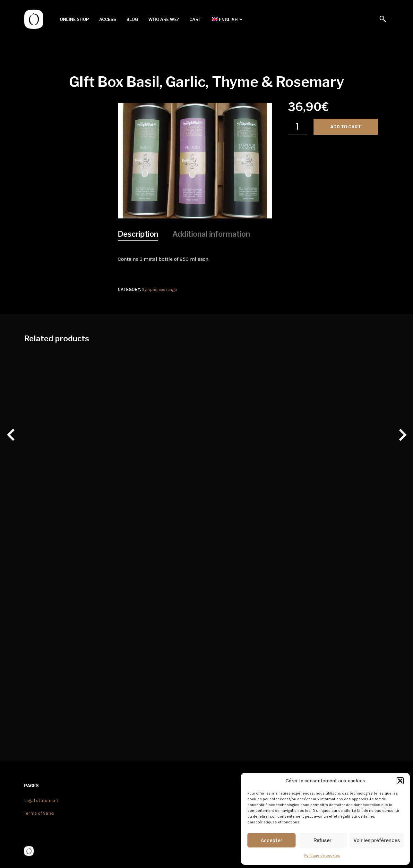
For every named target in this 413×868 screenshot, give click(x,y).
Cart (195, 19)
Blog (132, 19)
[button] (400, 781)
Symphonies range (159, 289)
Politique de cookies (322, 855)
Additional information (211, 234)
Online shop (74, 19)
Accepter (271, 840)
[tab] (138, 234)
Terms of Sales (39, 813)
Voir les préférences (377, 840)
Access (108, 19)
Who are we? (164, 19)
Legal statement (41, 800)
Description (138, 234)
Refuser (323, 840)
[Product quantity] (297, 127)
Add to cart (346, 127)
